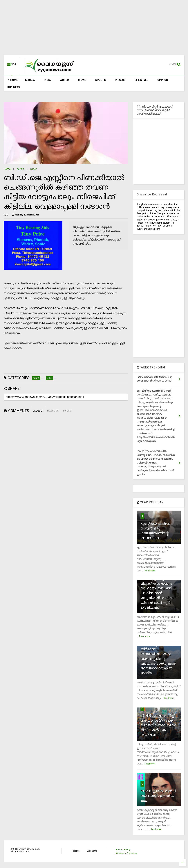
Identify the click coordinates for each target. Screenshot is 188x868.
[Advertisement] (94, 29)
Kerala (20, 169)
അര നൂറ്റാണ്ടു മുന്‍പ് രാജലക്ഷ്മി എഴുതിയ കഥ (158, 796)
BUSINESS (14, 87)
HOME (13, 80)
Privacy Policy (123, 850)
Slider (33, 169)
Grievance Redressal (127, 853)
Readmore (150, 571)
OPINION (163, 80)
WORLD (64, 80)
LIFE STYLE (141, 80)
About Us (92, 851)
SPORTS (101, 80)
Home (7, 169)
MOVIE (82, 80)
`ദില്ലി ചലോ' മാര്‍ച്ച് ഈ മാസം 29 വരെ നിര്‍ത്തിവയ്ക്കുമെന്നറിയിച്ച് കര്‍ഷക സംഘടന (158, 725)
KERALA (30, 80)
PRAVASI (120, 80)
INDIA (47, 80)
